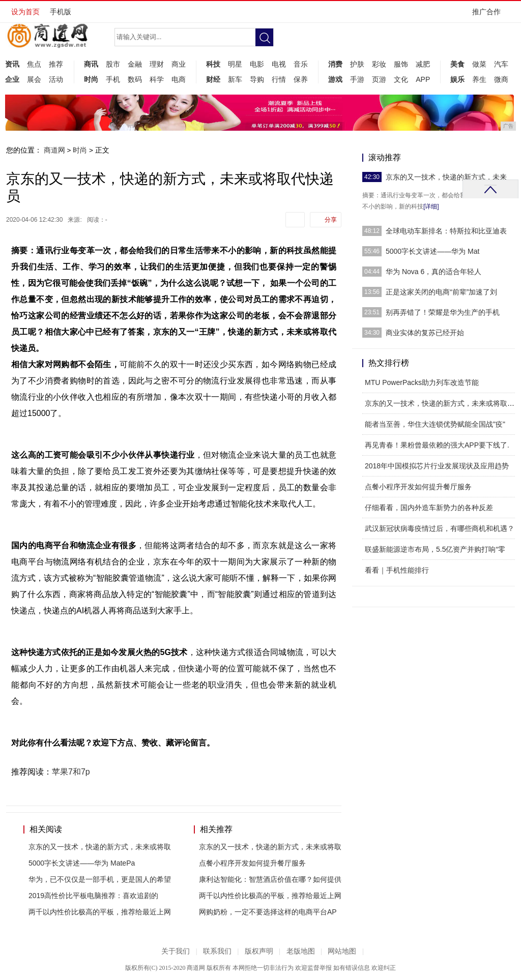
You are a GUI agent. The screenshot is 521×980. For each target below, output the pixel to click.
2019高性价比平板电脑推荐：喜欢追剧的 (93, 896)
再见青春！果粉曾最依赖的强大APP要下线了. (437, 445)
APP (423, 79)
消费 (335, 64)
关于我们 (176, 951)
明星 (235, 64)
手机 (113, 79)
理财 (157, 64)
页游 (379, 79)
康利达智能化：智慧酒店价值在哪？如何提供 (270, 879)
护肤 (357, 64)
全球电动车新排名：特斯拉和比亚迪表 (446, 231)
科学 (157, 79)
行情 (279, 79)
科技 (213, 64)
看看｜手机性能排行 (397, 570)
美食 (457, 64)
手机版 (61, 12)
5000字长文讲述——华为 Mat (432, 251)
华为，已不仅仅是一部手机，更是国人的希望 (100, 879)
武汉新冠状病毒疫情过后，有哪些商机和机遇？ (440, 528)
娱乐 (457, 79)
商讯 (91, 64)
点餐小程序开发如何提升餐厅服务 (252, 863)
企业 (12, 79)
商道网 (54, 150)
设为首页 (25, 12)
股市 (113, 64)
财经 (213, 79)
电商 (179, 79)
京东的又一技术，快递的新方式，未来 (446, 177)
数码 (135, 79)
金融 (135, 64)
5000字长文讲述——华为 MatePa (82, 863)
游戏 (335, 79)
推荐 (56, 64)
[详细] (431, 206)
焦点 (34, 64)
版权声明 (259, 951)
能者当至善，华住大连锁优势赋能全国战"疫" (435, 424)
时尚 (91, 79)
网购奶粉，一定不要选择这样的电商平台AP (268, 912)
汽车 (501, 64)
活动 (56, 79)
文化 (401, 79)
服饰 (401, 64)
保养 (301, 79)
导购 (257, 79)
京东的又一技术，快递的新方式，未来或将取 (100, 847)
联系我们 (217, 951)
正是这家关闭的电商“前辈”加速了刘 (441, 292)
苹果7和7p (71, 772)
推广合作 (490, 15)
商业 (179, 64)
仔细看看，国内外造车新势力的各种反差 (429, 508)
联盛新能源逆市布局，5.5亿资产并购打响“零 (435, 549)
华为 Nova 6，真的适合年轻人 (433, 272)
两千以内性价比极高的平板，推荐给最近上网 (100, 912)
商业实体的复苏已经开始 (425, 333)
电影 (257, 64)
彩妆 (379, 64)
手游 (357, 79)
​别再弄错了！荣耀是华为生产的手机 (443, 312)
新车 (235, 79)
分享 (331, 220)
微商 (501, 79)
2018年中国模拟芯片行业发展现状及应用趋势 (437, 466)
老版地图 (301, 951)
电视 (279, 64)
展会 (34, 79)
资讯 (12, 64)
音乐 (301, 64)
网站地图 (342, 951)
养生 (479, 79)
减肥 (423, 64)
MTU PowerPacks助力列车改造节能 (422, 382)
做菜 (479, 64)
